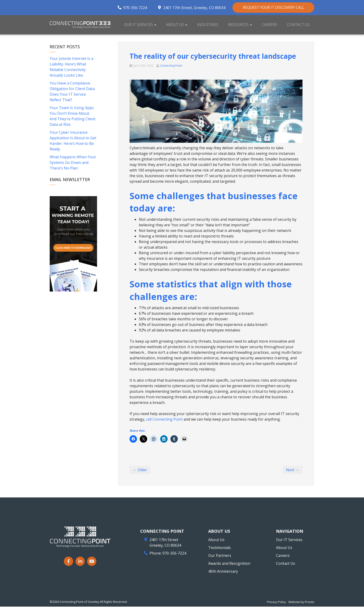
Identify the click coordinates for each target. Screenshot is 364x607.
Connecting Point (171, 66)
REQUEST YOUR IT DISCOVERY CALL (271, 8)
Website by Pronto (301, 602)
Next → (292, 470)
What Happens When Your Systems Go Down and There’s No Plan (73, 163)
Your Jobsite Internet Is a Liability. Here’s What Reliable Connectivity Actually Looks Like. (71, 67)
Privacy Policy (276, 602)
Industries (208, 25)
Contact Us (298, 25)
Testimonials (219, 548)
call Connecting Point (164, 420)
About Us (177, 25)
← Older (140, 470)
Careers (269, 25)
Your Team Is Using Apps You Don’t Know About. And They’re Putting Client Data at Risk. (73, 117)
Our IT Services (140, 25)
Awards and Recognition (229, 564)
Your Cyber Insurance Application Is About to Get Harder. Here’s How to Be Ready (73, 141)
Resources (240, 25)
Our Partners (220, 556)
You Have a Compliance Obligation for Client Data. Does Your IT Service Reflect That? (72, 92)
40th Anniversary (223, 572)
